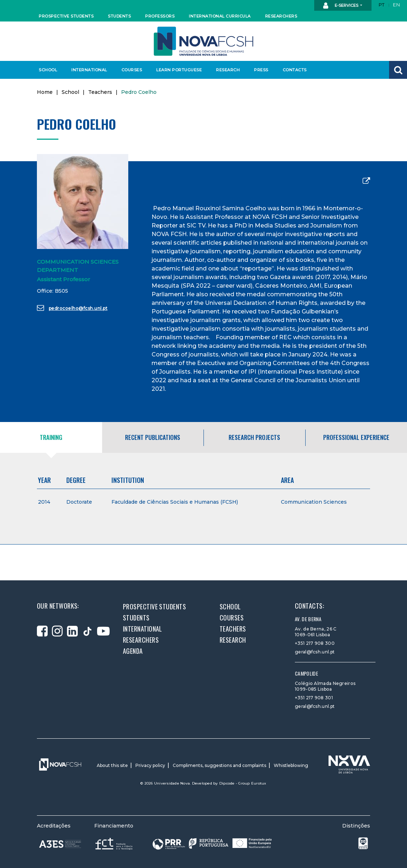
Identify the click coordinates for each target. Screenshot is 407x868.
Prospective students (64, 16)
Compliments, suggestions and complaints (219, 765)
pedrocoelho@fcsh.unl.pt (72, 308)
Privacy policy (150, 765)
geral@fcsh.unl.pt (315, 652)
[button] (398, 70)
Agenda (133, 651)
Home (45, 92)
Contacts (295, 70)
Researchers (281, 16)
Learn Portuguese (178, 70)
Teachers (100, 92)
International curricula (218, 16)
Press (261, 70)
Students (119, 16)
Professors (160, 16)
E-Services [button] (341, 6)
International (89, 70)
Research (228, 70)
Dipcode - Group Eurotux (243, 783)
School (48, 70)
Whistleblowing (291, 765)
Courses (132, 70)
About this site (112, 765)
